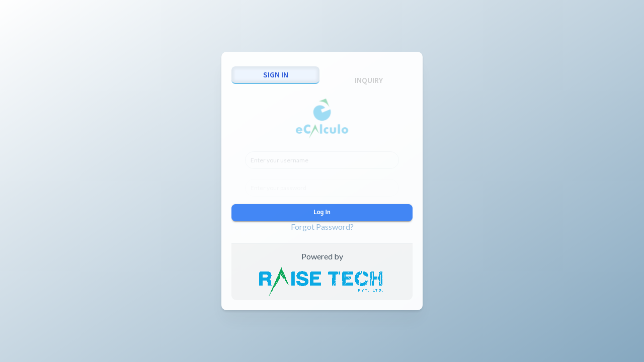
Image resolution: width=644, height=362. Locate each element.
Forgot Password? (322, 227)
